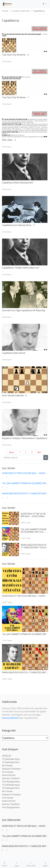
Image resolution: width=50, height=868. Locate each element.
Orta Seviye (8, 772)
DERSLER (7, 756)
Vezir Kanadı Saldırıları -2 (14, 395)
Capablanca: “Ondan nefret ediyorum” (21, 268)
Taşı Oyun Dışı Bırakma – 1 (15, 97)
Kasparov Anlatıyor (12, 769)
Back (12, 452)
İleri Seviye (7, 765)
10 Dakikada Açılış (11, 759)
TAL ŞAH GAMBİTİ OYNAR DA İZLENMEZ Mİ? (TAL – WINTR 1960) (34, 532)
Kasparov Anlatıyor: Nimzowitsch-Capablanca (25, 438)
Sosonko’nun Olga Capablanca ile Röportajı (24, 310)
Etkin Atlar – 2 (9, 140)
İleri (39, 452)
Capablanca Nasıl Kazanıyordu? (18, 183)
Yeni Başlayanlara (11, 782)
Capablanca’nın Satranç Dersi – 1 (18, 225)
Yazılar (5, 11)
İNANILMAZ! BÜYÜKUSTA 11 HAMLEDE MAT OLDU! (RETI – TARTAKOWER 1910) (33, 549)
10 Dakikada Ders (11, 762)
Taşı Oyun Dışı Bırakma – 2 (15, 55)
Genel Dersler (9, 775)
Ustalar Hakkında (21, 11)
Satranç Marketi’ (10, 718)
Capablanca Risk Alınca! (14, 353)
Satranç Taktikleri (11, 778)
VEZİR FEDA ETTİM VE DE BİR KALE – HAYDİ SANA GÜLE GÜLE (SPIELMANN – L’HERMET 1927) (34, 518)
